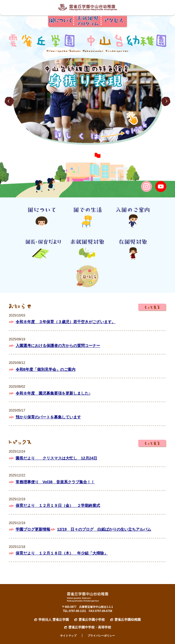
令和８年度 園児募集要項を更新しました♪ (53, 393)
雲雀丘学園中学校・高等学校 (90, 627)
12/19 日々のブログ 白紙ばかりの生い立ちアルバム (104, 529)
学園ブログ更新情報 (33, 529)
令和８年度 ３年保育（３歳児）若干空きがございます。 (66, 322)
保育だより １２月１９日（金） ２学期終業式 (58, 505)
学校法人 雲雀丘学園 (54, 620)
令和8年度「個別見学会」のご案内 (46, 369)
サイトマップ (68, 636)
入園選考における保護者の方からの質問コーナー (58, 346)
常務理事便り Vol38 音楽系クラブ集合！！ (55, 482)
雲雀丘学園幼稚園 (128, 620)
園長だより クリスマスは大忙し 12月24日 (56, 458)
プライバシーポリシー (101, 636)
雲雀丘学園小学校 (92, 620)
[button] (9, 101)
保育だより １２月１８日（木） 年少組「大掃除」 (62, 553)
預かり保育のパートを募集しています (48, 417)
